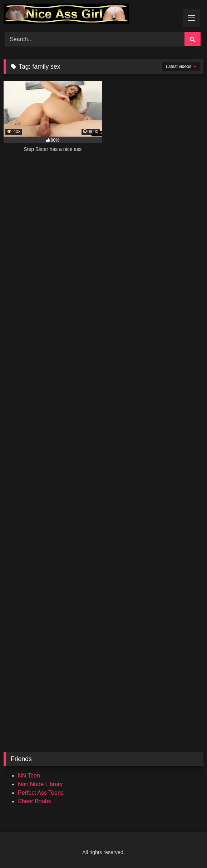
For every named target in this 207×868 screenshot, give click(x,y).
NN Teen (29, 776)
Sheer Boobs (34, 801)
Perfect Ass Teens (41, 793)
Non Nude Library (40, 784)
